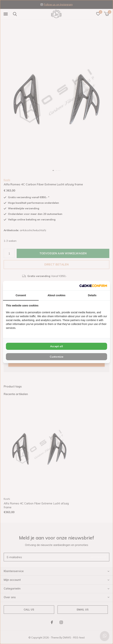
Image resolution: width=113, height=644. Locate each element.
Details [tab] (92, 295)
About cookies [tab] (56, 295)
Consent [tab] (21, 295)
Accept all (56, 346)
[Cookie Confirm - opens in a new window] (93, 286)
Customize (57, 357)
